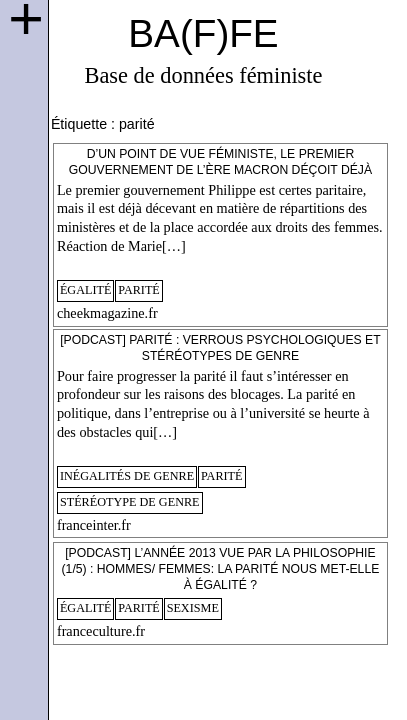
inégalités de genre (127, 476)
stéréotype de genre (130, 502)
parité (139, 290)
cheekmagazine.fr (107, 313)
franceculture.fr (101, 631)
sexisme (193, 608)
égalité (86, 290)
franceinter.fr (94, 525)
